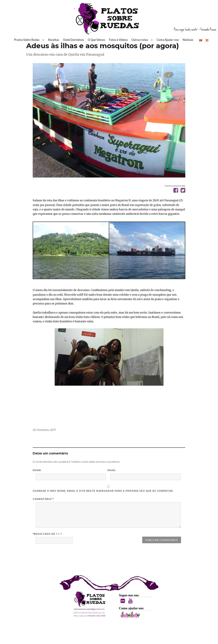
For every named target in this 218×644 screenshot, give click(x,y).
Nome (37, 490)
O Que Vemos (96, 43)
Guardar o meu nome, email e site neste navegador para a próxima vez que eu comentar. (103, 511)
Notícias (188, 43)
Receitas (54, 43)
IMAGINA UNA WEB (96, 636)
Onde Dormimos (73, 43)
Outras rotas (140, 43)
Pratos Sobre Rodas (27, 43)
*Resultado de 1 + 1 (47, 554)
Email (112, 490)
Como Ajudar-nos (168, 43)
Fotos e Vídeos (118, 43)
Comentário (43, 519)
